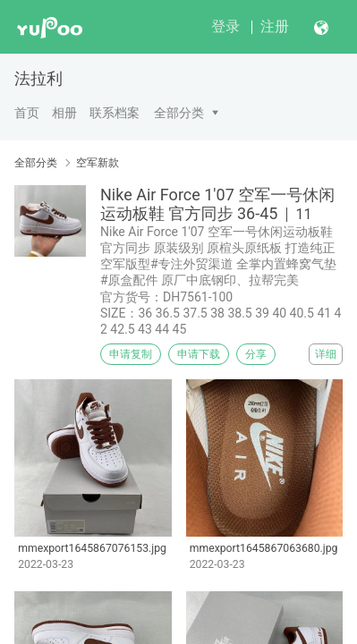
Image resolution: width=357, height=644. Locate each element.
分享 (256, 354)
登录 (225, 26)
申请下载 (199, 354)
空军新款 (98, 163)
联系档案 (115, 113)
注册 (275, 26)
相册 (64, 113)
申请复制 (131, 354)
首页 (27, 113)
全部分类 (179, 113)
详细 (326, 354)
